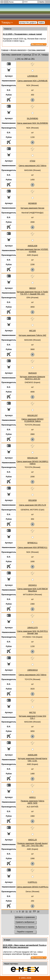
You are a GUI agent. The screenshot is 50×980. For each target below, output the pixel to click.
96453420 (32, 373)
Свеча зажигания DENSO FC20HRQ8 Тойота (32, 420)
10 (23, 911)
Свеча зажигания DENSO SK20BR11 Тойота (33, 463)
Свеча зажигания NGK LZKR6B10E (32, 81)
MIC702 (32, 712)
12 (30, 911)
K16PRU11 (33, 882)
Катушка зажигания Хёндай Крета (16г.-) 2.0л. (32, 760)
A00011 (32, 797)
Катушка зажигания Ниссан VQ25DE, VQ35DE (33, 250)
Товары (6, 22)
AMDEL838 (33, 246)
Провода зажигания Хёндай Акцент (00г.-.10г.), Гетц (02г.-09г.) (32, 844)
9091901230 (33, 458)
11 (27, 911)
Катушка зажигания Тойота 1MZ (33, 335)
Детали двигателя (18, 50)
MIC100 (32, 331)
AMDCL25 (32, 840)
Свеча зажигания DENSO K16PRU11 (32, 887)
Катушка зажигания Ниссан (32, 208)
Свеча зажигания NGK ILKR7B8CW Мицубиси (32, 590)
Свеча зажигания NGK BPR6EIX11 (33, 547)
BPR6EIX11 (32, 543)
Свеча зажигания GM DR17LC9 (32, 505)
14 (38, 911)
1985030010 (33, 670)
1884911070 (33, 628)
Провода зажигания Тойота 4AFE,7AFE (33, 802)
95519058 (32, 500)
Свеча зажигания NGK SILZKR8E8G (33, 123)
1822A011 (33, 585)
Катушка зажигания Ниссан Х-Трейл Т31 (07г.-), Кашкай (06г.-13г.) (32, 293)
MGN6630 (33, 203)
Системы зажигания (37, 50)
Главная (5, 50)
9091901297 (33, 415)
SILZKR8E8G (32, 118)
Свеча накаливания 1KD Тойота (32, 166)
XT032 (32, 161)
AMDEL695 (33, 755)
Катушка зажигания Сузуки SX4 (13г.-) (32, 717)
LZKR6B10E (33, 76)
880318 (32, 288)
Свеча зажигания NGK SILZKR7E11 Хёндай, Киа (32, 632)
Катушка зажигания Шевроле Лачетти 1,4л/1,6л (32, 378)
